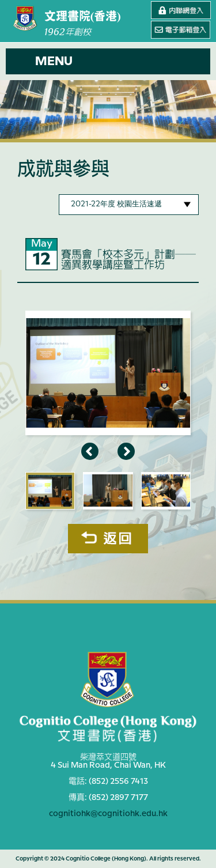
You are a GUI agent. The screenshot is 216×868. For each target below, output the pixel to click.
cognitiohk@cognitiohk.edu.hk (108, 814)
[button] (108, 61)
